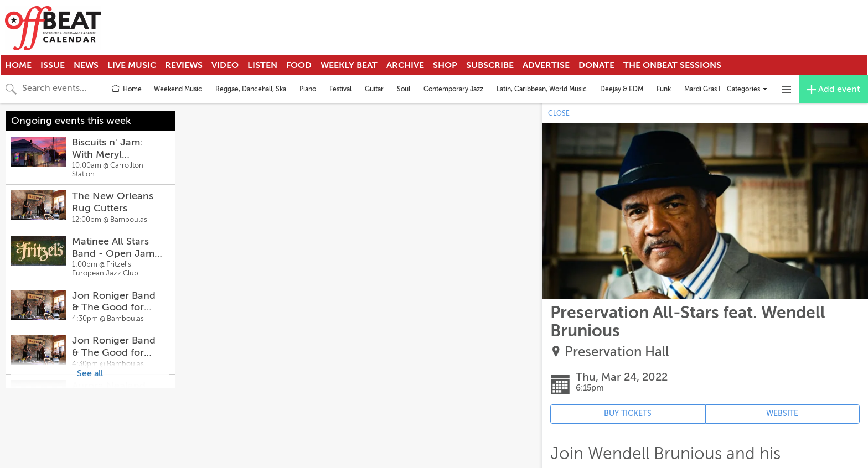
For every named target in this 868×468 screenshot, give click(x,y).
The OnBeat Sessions (672, 65)
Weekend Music (178, 89)
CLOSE (559, 113)
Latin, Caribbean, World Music (542, 89)
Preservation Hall (617, 352)
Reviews (184, 65)
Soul (404, 89)
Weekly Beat (349, 65)
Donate (596, 65)
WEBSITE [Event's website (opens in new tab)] (782, 414)
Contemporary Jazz (453, 89)
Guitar (374, 89)
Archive (405, 65)
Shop (445, 65)
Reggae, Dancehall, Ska (251, 89)
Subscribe (490, 65)
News (86, 65)
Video (225, 65)
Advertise (546, 65)
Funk (664, 89)
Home (18, 65)
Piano (308, 89)
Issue (53, 65)
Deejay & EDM (622, 89)
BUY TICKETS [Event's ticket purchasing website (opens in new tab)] (628, 414)
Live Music (132, 65)
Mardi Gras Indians (712, 89)
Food (299, 65)
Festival (340, 89)
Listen (262, 65)
